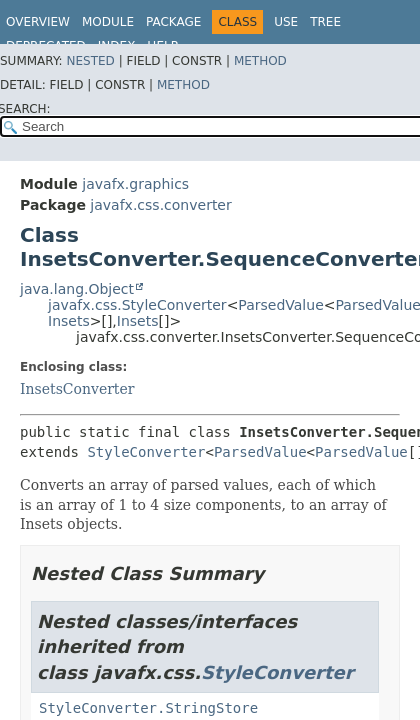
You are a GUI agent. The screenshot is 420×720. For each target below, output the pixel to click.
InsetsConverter (77, 389)
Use (286, 22)
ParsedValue (280, 305)
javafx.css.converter (160, 205)
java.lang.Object (77, 289)
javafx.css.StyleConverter (137, 305)
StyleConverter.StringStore (148, 708)
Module (108, 22)
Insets (69, 321)
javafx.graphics (135, 184)
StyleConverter (146, 452)
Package (173, 22)
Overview (38, 22)
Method (260, 61)
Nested (90, 61)
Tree (325, 22)
